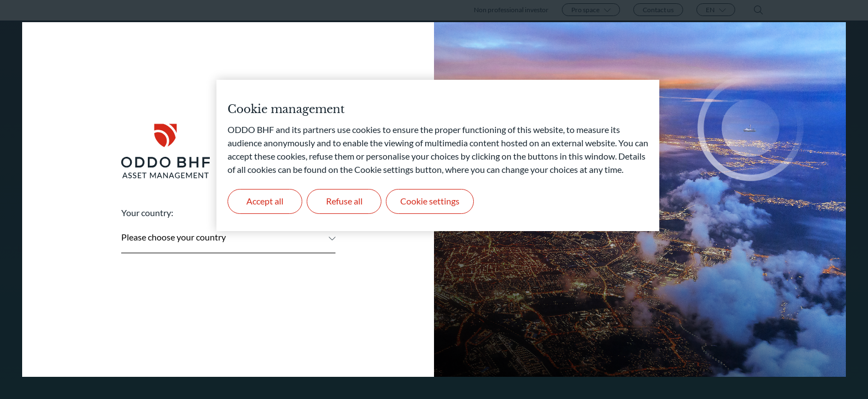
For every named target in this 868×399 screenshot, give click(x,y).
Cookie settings (430, 201)
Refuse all (344, 201)
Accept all (265, 201)
